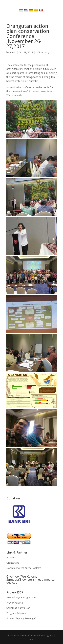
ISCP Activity (42, 52)
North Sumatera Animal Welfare (24, 568)
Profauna (11, 557)
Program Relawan (16, 613)
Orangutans (13, 563)
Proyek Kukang (15, 603)
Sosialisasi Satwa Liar (18, 608)
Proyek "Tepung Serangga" (21, 618)
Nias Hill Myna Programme (21, 597)
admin (13, 52)
